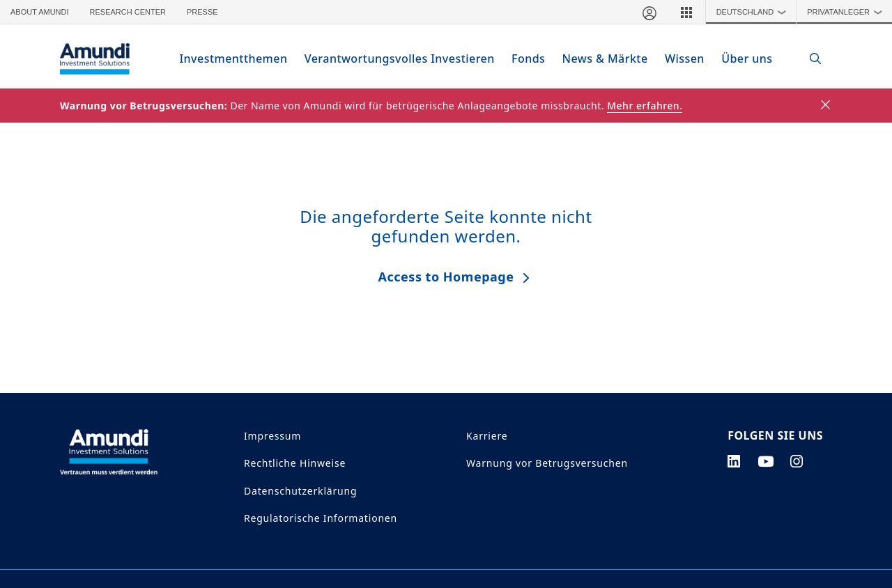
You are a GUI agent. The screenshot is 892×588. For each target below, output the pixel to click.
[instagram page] (797, 461)
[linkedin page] (734, 461)
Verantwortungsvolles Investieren (398, 59)
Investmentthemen (240, 59)
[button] (686, 12)
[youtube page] (766, 461)
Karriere (487, 435)
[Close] (826, 105)
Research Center (128, 12)
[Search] (808, 59)
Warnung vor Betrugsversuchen (547, 463)
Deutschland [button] (755, 12)
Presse (202, 12)
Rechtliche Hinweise (295, 463)
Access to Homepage (446, 276)
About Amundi (40, 12)
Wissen (677, 59)
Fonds (523, 59)
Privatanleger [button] (848, 12)
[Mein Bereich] (649, 12)
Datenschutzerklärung (300, 490)
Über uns (738, 59)
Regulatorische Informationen (321, 517)
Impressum (272, 435)
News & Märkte (598, 59)
